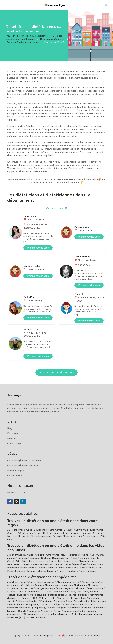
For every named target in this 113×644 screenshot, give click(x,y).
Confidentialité (15, 476)
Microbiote (64, 598)
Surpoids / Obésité (17, 611)
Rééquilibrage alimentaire (39, 605)
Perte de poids (82, 601)
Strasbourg (19, 571)
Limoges (67, 561)
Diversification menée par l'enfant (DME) (38, 592)
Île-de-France (70, 533)
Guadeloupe (25, 533)
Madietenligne (43, 636)
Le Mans (50, 561)
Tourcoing (52, 571)
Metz (94, 561)
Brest (68, 558)
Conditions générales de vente (23, 465)
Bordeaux (34, 558)
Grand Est (12, 533)
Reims (33, 568)
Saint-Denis (72, 568)
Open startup (14, 443)
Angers (40, 555)
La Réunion (84, 533)
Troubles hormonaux (37, 617)
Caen (75, 558)
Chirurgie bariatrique (45, 588)
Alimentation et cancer (68, 582)
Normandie (24, 536)
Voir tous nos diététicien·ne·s (56, 373)
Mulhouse (38, 564)
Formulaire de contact (18, 493)
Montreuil (26, 564)
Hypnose (22, 595)
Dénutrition (81, 588)
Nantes (67, 564)
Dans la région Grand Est (53, 39)
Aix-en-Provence (16, 555)
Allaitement (80, 585)
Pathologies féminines (27, 601)
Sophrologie (74, 608)
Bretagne (69, 530)
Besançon (23, 558)
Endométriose (68, 592)
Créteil (11, 561)
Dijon (19, 561)
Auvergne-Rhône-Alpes (20, 530)
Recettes (12, 438)
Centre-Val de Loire (85, 530)
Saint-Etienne (87, 568)
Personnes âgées (63, 601)
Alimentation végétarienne (58, 585)
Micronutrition (78, 598)
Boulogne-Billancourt (52, 558)
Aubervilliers (96, 555)
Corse (100, 530)
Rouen (61, 568)
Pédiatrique (46, 601)
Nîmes (83, 564)
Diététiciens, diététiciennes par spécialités (42, 577)
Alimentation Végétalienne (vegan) (25, 585)
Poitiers (23, 568)
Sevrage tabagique (56, 608)
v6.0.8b (97, 636)
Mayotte (12, 536)
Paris (101, 564)
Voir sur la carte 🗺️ (57, 208)
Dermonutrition (96, 588)
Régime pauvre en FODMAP (69, 605)
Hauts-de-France (52, 533)
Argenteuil (61, 555)
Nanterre (57, 564)
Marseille (85, 561)
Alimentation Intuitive (92, 582)
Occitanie (58, 536)
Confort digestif (65, 588)
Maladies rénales (48, 598)
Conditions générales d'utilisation (24, 460)
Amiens (31, 555)
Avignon (11, 558)
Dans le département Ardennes (23, 42)
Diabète (11, 592)
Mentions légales (16, 471)
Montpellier (13, 564)
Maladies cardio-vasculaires (62, 595)
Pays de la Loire (72, 536)
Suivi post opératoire (93, 608)
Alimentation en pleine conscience (37, 582)
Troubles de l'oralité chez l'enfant (45, 611)
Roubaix (51, 568)
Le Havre (39, 561)
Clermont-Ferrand (89, 558)
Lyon (76, 561)
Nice (75, 564)
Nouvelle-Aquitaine (41, 536)
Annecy (50, 555)
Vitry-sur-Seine (88, 571)
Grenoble (28, 561)
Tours (61, 571)
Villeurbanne (72, 571)
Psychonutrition (16, 605)
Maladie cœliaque (37, 595)
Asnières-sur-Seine (78, 555)
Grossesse (82, 592)
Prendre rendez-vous (38, 248)
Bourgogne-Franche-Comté (48, 530)
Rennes (42, 568)
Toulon (30, 571)
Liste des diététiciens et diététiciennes (34, 37)
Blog (10, 428)
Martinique (97, 533)
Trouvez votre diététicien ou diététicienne (27, 36)
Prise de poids (98, 601)
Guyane (37, 533)
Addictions (13, 582)
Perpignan (12, 568)
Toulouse (40, 571)
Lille (59, 561)
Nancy (48, 564)
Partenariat (13, 433)
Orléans (92, 564)
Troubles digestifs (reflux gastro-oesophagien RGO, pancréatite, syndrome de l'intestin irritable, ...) (52, 613)
